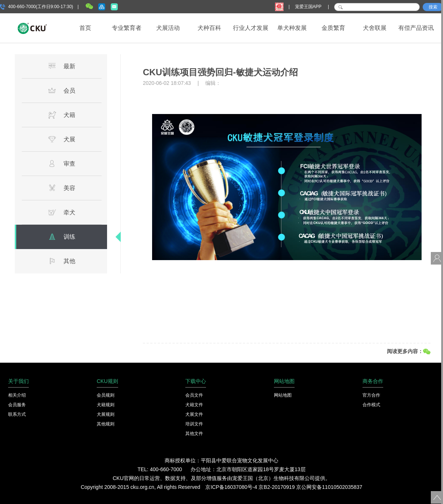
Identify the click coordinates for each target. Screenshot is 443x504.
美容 (62, 188)
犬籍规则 (106, 405)
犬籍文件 (194, 405)
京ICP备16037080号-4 (231, 487)
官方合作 (371, 395)
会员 (62, 90)
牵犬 (62, 212)
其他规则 (106, 424)
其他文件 (194, 434)
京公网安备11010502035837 (329, 487)
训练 (62, 237)
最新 (62, 66)
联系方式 (17, 414)
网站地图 (283, 395)
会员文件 (194, 395)
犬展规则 (106, 414)
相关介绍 (17, 395)
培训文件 (194, 424)
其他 (62, 261)
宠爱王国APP (309, 7)
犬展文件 (194, 414)
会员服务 (17, 405)
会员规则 (106, 395)
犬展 (62, 139)
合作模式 (371, 405)
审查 (62, 163)
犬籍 (62, 115)
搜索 (433, 7)
